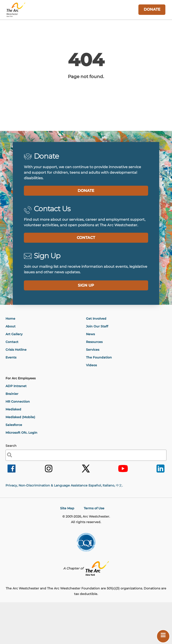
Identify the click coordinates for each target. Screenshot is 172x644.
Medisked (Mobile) (20, 417)
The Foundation (99, 357)
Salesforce (14, 425)
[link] (11, 472)
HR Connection (18, 402)
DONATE (86, 191)
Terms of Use (94, 508)
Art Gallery (14, 334)
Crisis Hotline (16, 350)
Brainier (12, 394)
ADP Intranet (16, 386)
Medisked (13, 409)
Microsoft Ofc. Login (21, 433)
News (90, 334)
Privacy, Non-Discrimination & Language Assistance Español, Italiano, (64, 485)
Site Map (67, 508)
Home (10, 319)
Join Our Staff (97, 326)
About (11, 326)
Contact (12, 342)
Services (93, 350)
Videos (91, 365)
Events (11, 357)
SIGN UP (86, 285)
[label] (86, 285)
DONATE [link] (152, 9)
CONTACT (86, 238)
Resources (94, 342)
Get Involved (96, 319)
